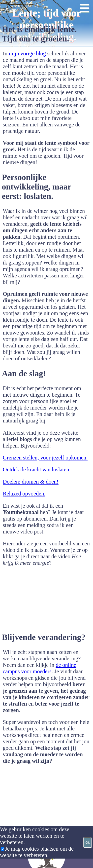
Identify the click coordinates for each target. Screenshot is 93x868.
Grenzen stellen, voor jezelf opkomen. (45, 458)
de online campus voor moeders (39, 668)
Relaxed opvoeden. (24, 494)
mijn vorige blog (27, 54)
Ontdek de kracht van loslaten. (37, 470)
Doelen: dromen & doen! (31, 482)
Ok (87, 843)
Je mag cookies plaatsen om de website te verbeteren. (37, 852)
